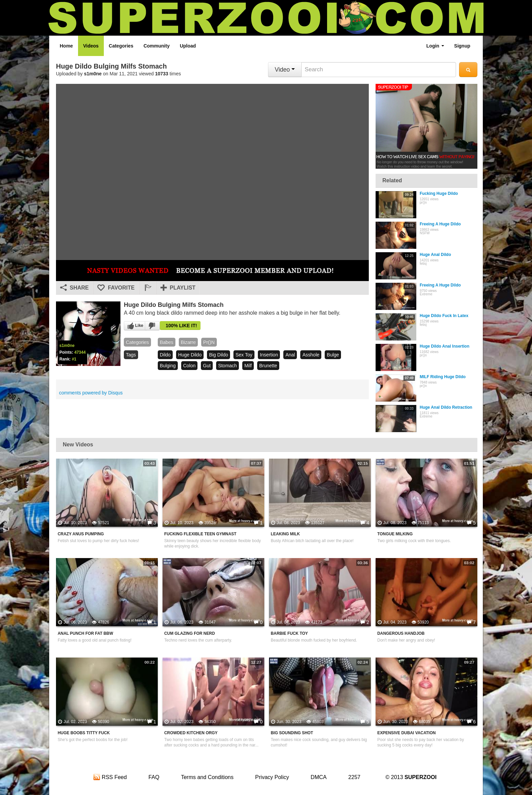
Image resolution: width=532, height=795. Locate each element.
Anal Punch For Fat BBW (85, 633)
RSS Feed (110, 777)
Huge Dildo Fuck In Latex (444, 316)
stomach (227, 366)
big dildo (218, 355)
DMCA (319, 777)
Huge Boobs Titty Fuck (84, 733)
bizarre (188, 342)
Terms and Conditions (207, 777)
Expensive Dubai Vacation (406, 733)
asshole (311, 355)
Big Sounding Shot (292, 733)
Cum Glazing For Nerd (189, 633)
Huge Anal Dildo (435, 255)
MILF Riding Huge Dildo (443, 377)
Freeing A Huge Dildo (440, 224)
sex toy (244, 355)
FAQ (154, 777)
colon (189, 366)
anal (290, 355)
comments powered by (91, 393)
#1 (74, 359)
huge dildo (190, 355)
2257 (355, 777)
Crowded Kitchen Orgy (191, 733)
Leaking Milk (285, 534)
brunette (268, 366)
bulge (333, 355)
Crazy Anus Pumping (81, 534)
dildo (165, 355)
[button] (148, 288)
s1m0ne (93, 74)
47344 (80, 352)
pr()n (209, 342)
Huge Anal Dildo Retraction (446, 407)
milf (248, 366)
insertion (269, 355)
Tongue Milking (395, 534)
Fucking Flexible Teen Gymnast (200, 534)
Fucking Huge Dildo (439, 193)
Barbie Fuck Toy (289, 633)
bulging (168, 366)
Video (285, 70)
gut (207, 366)
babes (167, 342)
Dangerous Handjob (401, 633)
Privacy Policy (272, 777)
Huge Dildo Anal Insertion (444, 346)
